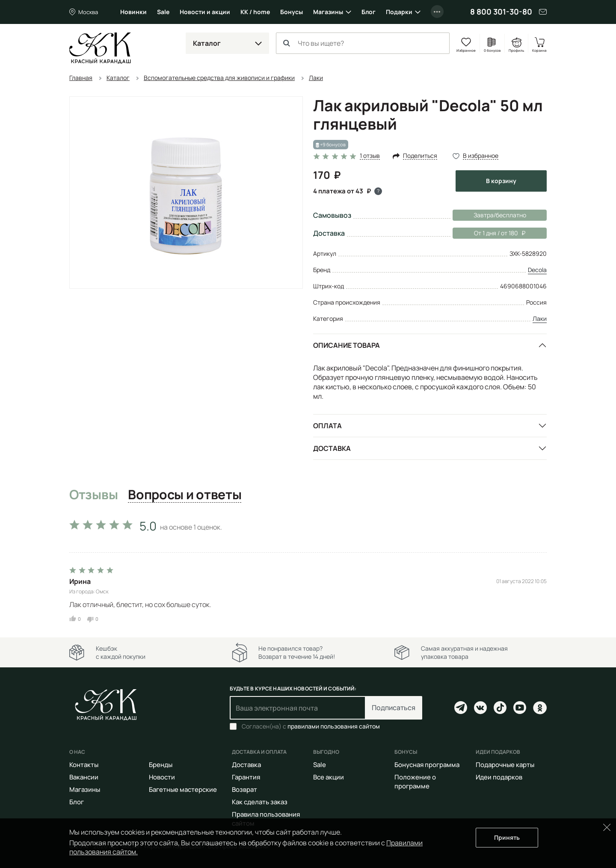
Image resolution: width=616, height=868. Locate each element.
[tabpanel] (308, 569)
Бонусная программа (427, 765)
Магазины (328, 12)
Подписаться (394, 708)
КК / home (255, 12)
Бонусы (292, 12)
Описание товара (346, 345)
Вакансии (84, 777)
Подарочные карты (505, 765)
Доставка (332, 448)
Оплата (327, 426)
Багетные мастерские (183, 789)
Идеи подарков (499, 777)
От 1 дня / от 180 (489, 233)
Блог (369, 12)
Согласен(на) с (311, 726)
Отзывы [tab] (93, 495)
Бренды (161, 765)
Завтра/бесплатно (500, 215)
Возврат (244, 789)
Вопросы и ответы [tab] (185, 495)
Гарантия (246, 777)
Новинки (133, 12)
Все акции (329, 777)
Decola (537, 270)
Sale (163, 12)
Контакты (84, 765)
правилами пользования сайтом (334, 726)
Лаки (540, 318)
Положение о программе (415, 782)
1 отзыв (370, 156)
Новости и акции (205, 12)
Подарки (399, 12)
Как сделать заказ (260, 802)
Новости (162, 777)
